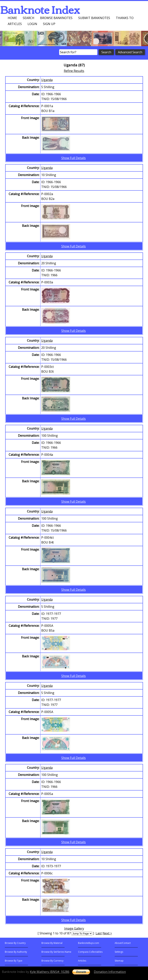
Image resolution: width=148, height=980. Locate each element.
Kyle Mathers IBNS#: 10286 (50, 972)
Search (29, 18)
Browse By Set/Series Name (56, 952)
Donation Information (110, 972)
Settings (119, 952)
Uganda (47, 80)
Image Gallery (74, 928)
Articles (15, 24)
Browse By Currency (52, 961)
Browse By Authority (16, 952)
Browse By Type (14, 961)
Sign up (49, 24)
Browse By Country (15, 943)
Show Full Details (74, 158)
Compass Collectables (90, 952)
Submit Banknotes (94, 18)
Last (99, 933)
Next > (107, 933)
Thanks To (125, 18)
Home (12, 18)
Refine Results (74, 71)
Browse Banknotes (56, 18)
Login (32, 24)
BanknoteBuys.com (89, 943)
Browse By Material (52, 943)
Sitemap (119, 961)
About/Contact (123, 943)
